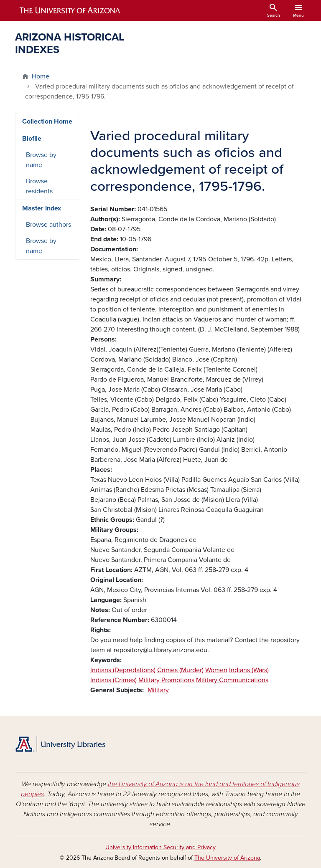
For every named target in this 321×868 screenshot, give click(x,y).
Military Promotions (166, 680)
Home (41, 76)
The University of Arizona (227, 858)
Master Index (42, 208)
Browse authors (48, 225)
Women (216, 670)
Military (158, 690)
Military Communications (232, 680)
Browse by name (41, 160)
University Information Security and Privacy (160, 847)
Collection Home (47, 121)
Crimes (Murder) (180, 670)
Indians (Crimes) (113, 680)
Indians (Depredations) (123, 670)
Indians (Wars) (249, 670)
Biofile (32, 139)
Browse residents (39, 186)
